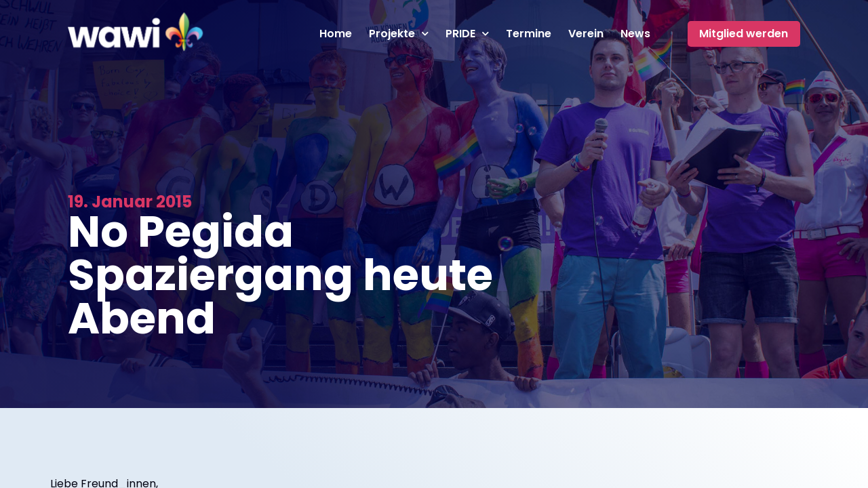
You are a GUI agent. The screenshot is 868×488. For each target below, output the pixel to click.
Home (336, 34)
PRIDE (467, 34)
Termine (529, 34)
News (635, 34)
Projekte (399, 34)
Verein (586, 34)
